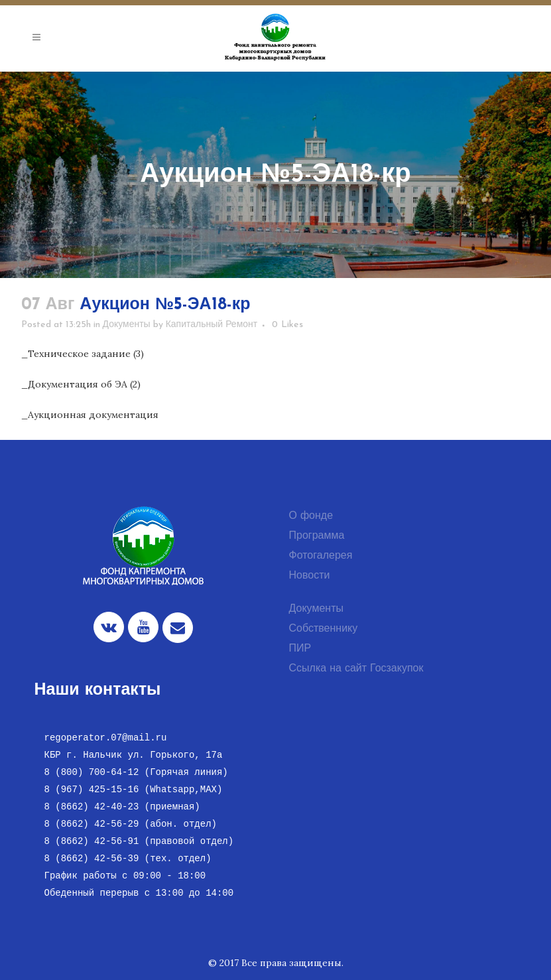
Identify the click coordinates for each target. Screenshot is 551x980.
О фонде (311, 516)
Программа (317, 536)
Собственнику (324, 629)
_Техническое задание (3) (83, 354)
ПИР (300, 649)
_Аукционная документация (90, 415)
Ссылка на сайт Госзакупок (356, 669)
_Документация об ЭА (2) (81, 384)
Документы (127, 325)
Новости (310, 576)
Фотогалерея (321, 556)
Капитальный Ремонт (212, 325)
